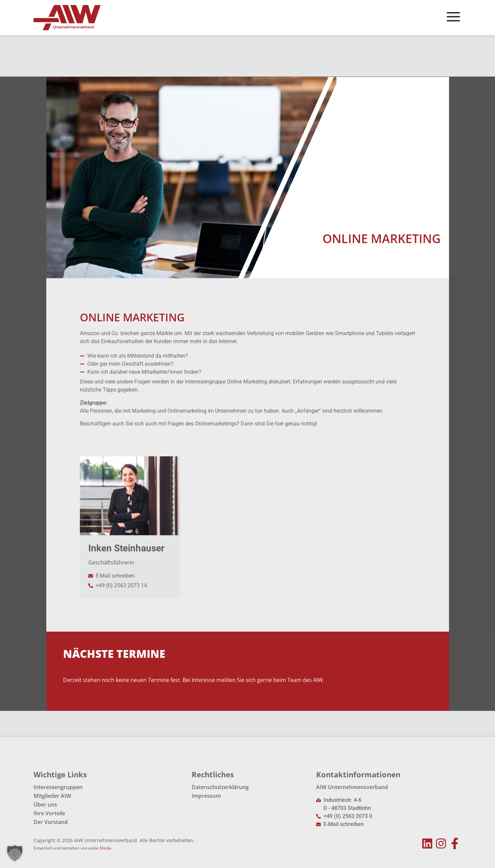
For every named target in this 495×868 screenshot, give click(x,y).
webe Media (100, 848)
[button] (15, 853)
